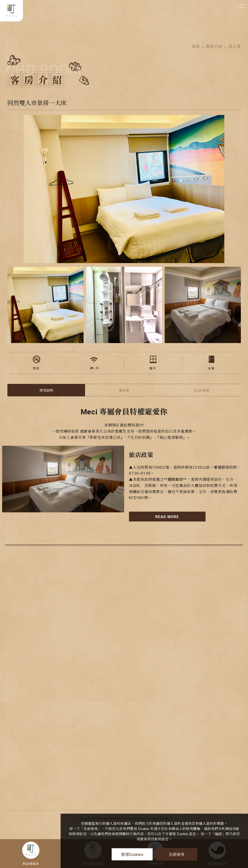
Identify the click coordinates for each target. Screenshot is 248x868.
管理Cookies (132, 855)
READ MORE (167, 517)
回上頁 (235, 46)
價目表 (124, 390)
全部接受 (177, 854)
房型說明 (46, 390)
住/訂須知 (202, 390)
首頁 (196, 46)
